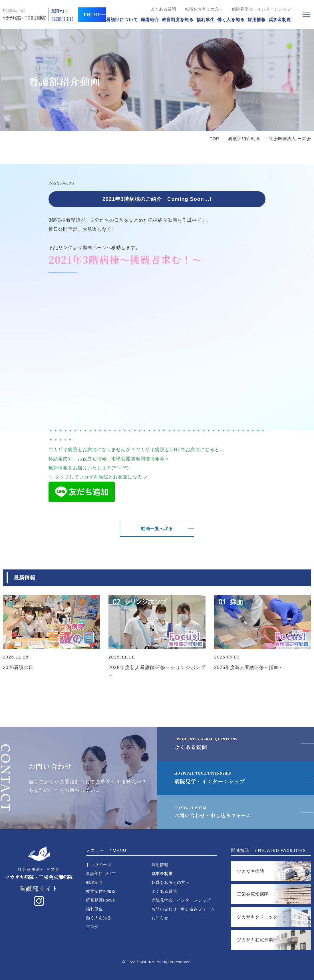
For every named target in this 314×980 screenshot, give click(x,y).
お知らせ (160, 918)
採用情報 (257, 20)
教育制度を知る (178, 20)
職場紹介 (150, 20)
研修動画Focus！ (103, 900)
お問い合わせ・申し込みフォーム (222, 812)
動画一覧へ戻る (157, 529)
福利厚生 (206, 20)
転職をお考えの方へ (204, 9)
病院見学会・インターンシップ (261, 9)
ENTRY (92, 14)
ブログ (92, 927)
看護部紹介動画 (244, 139)
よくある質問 (163, 9)
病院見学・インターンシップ (215, 778)
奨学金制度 (280, 20)
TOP (215, 139)
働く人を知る (231, 20)
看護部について (122, 20)
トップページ (99, 865)
